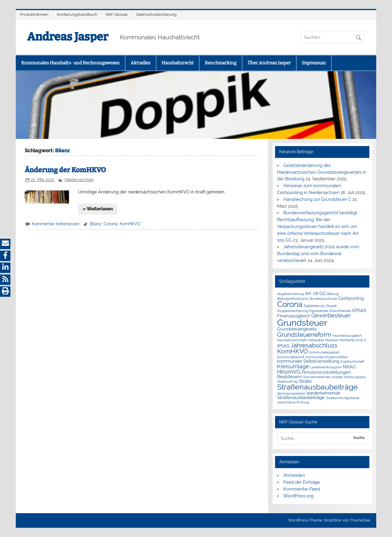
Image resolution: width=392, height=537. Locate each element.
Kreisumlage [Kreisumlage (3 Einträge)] (293, 366)
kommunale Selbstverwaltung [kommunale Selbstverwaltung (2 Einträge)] (308, 361)
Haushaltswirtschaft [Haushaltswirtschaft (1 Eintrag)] (292, 340)
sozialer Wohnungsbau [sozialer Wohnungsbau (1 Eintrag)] (349, 377)
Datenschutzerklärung (156, 14)
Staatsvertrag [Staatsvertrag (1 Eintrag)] (287, 381)
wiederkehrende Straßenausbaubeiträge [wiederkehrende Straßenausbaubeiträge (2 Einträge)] (309, 395)
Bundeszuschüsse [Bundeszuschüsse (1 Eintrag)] (324, 299)
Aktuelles (140, 63)
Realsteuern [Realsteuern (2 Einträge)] (290, 377)
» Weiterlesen (98, 209)
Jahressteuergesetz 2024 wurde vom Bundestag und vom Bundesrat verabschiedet (318, 254)
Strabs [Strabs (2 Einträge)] (305, 381)
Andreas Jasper (68, 37)
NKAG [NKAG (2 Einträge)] (349, 367)
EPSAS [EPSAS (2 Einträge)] (359, 311)
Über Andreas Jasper (269, 63)
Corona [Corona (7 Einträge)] (290, 304)
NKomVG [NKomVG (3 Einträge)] (289, 372)
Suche (359, 438)
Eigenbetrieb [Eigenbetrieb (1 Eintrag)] (319, 311)
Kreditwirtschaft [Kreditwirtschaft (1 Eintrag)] (352, 361)
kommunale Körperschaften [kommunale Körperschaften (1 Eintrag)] (327, 357)
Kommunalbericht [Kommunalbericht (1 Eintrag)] (291, 357)
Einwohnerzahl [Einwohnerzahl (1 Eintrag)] (340, 311)
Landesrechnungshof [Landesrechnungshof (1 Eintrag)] (326, 367)
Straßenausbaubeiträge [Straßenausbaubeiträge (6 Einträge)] (317, 387)
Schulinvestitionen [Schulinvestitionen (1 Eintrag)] (317, 377)
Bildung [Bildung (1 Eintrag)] (333, 294)
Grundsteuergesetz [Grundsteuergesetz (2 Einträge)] (297, 329)
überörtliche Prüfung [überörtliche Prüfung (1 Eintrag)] (293, 402)
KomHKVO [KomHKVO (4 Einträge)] (293, 351)
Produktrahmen (34, 14)
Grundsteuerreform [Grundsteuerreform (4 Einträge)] (304, 335)
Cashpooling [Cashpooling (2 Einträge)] (351, 298)
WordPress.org (298, 496)
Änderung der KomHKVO (65, 170)
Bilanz (96, 224)
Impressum (314, 63)
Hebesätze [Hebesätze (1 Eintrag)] (316, 340)
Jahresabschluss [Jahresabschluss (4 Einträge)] (314, 345)
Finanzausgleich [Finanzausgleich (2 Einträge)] (294, 316)
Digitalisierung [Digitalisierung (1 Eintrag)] (314, 306)
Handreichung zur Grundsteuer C (317, 199)
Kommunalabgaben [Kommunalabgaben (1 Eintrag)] (324, 352)
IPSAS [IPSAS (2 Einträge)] (283, 346)
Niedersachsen (79, 180)
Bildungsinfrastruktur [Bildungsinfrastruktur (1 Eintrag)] (293, 299)
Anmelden (294, 475)
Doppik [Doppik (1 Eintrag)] (331, 306)
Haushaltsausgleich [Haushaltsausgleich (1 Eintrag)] (347, 336)
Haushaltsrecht (178, 63)
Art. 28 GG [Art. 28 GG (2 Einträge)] (316, 294)
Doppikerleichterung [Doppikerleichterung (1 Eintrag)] (293, 311)
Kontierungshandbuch (77, 14)
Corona (111, 224)
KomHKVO (130, 224)
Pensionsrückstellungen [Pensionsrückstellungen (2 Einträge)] (326, 372)
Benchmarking (221, 63)
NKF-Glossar (117, 14)
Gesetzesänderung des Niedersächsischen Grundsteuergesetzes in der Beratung (322, 172)
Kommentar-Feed (302, 489)
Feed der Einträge (302, 482)
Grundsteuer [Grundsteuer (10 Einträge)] (302, 323)
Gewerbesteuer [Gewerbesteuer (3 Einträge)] (331, 315)
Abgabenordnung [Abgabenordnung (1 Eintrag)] (291, 294)
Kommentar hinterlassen (56, 224)
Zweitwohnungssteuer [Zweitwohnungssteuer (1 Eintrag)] (343, 398)
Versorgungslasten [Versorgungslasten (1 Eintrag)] (291, 393)
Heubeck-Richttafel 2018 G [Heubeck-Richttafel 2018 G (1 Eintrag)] (346, 340)
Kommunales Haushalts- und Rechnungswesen (70, 63)
